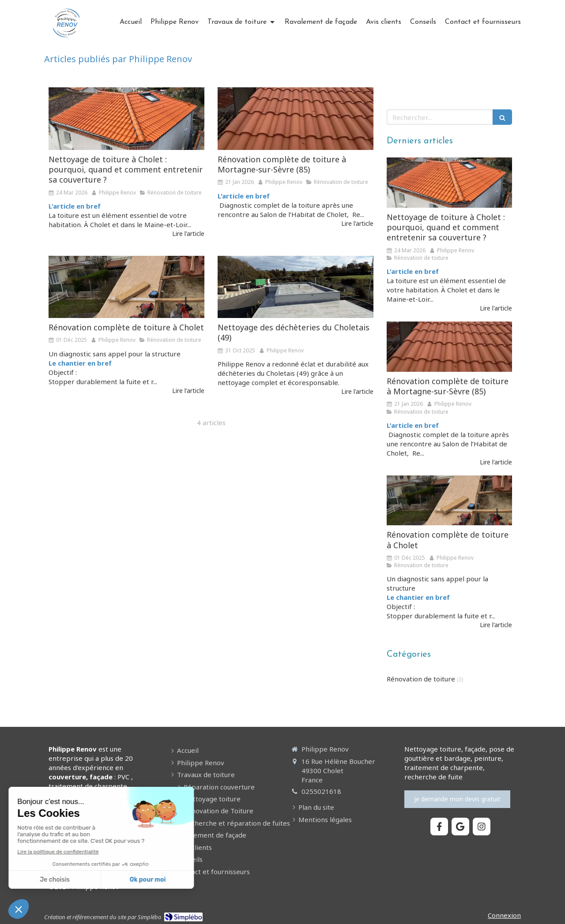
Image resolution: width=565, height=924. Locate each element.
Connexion (504, 915)
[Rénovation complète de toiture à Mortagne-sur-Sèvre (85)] (296, 118)
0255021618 (321, 791)
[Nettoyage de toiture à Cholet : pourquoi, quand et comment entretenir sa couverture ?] (126, 118)
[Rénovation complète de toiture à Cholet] (126, 287)
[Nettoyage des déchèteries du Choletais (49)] (296, 287)
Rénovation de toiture (421, 679)
